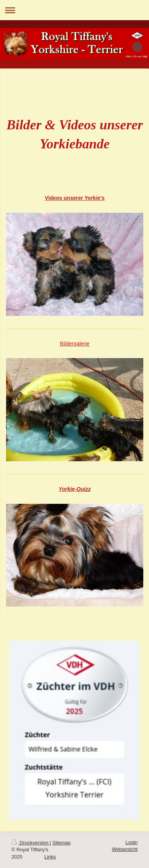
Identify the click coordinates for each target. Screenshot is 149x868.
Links (50, 857)
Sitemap (62, 843)
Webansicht (125, 849)
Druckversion (31, 843)
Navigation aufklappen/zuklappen (74, 10)
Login (132, 842)
